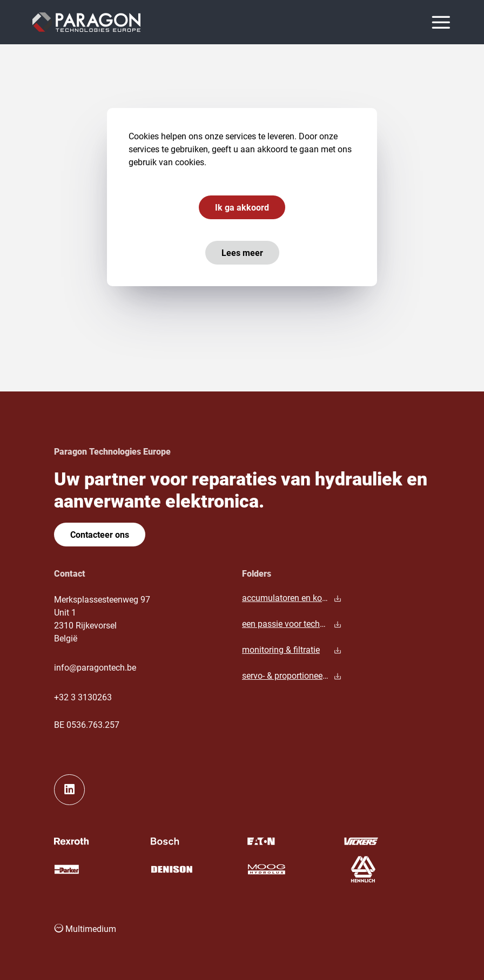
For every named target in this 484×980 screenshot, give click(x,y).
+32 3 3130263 (83, 697)
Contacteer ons (100, 534)
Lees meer (242, 252)
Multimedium (85, 928)
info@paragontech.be (95, 667)
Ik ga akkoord (242, 207)
